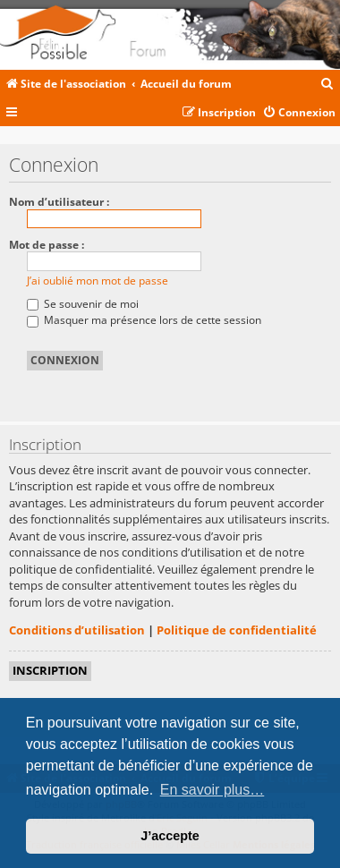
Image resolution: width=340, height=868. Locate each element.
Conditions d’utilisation (77, 630)
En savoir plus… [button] (212, 790)
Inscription (50, 670)
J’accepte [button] (170, 836)
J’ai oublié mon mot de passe (98, 281)
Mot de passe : (47, 245)
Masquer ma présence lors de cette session (144, 320)
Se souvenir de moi (83, 304)
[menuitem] (327, 85)
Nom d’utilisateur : (59, 202)
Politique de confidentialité (237, 630)
